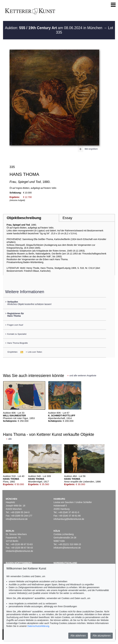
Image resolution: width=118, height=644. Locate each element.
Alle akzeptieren (102, 636)
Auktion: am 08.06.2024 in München (54, 28)
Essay (67, 218)
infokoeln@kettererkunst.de (67, 548)
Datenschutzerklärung (38, 626)
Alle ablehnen (78, 636)
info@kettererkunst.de (17, 519)
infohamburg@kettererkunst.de (69, 519)
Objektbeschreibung (24, 218)
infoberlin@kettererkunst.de (19, 551)
